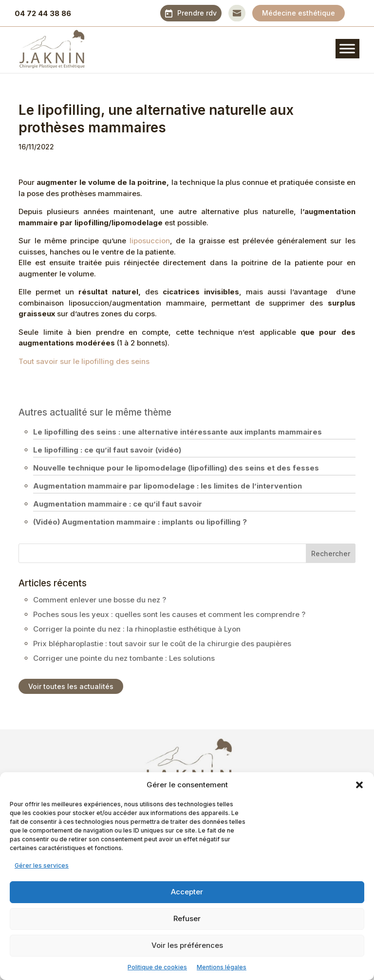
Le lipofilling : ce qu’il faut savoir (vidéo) (107, 450)
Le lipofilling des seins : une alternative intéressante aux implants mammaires (178, 432)
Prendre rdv (197, 13)
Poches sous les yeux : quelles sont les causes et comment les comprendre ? (169, 614)
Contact (237, 13)
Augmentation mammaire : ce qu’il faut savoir (118, 504)
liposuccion (150, 241)
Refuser (187, 918)
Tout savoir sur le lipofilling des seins (84, 361)
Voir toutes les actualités (71, 686)
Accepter (187, 892)
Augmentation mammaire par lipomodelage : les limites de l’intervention (168, 486)
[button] (359, 785)
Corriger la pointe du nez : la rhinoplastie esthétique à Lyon (137, 629)
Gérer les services (42, 865)
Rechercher (331, 554)
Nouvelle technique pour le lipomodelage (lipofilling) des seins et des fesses (176, 468)
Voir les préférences (187, 945)
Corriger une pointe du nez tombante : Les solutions (124, 658)
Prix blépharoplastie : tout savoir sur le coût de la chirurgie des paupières (162, 644)
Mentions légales (222, 967)
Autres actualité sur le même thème (95, 412)
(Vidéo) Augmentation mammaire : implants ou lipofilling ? (140, 522)
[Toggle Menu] (347, 48)
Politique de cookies (157, 967)
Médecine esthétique (299, 13)
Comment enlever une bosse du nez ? (100, 600)
